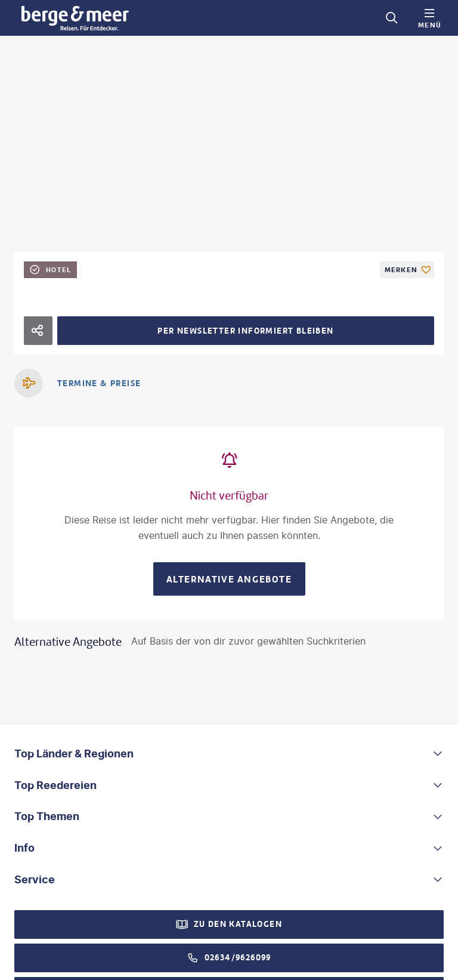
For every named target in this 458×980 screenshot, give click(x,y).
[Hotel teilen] (38, 331)
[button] (229, 754)
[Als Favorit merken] (407, 270)
